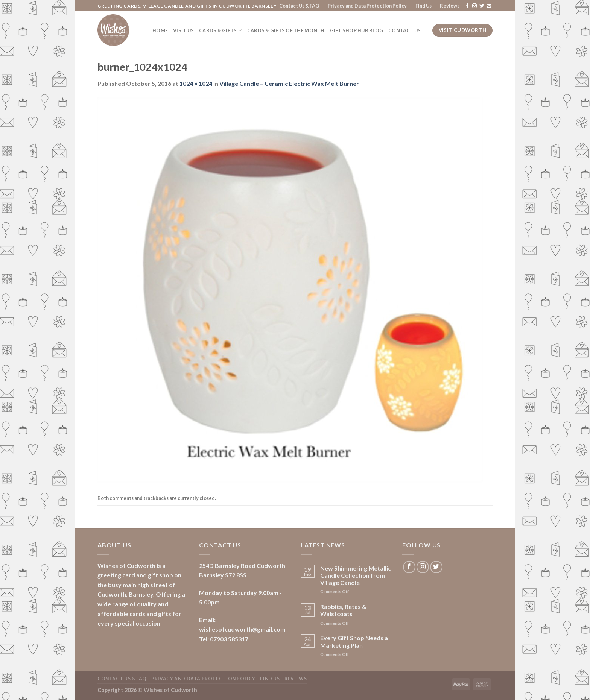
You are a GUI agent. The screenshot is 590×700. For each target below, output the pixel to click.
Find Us (423, 6)
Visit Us (183, 30)
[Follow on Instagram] (474, 6)
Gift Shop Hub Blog (357, 30)
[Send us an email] (489, 6)
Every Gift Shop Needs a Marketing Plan (354, 641)
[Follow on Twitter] (482, 6)
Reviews (450, 6)
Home (160, 30)
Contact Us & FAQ (299, 6)
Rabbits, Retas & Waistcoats (343, 610)
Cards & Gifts (220, 30)
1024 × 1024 (196, 83)
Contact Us (405, 30)
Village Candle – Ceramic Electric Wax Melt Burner (289, 83)
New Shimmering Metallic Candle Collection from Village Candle (356, 575)
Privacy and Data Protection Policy (367, 6)
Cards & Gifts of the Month (286, 30)
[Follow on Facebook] (467, 6)
